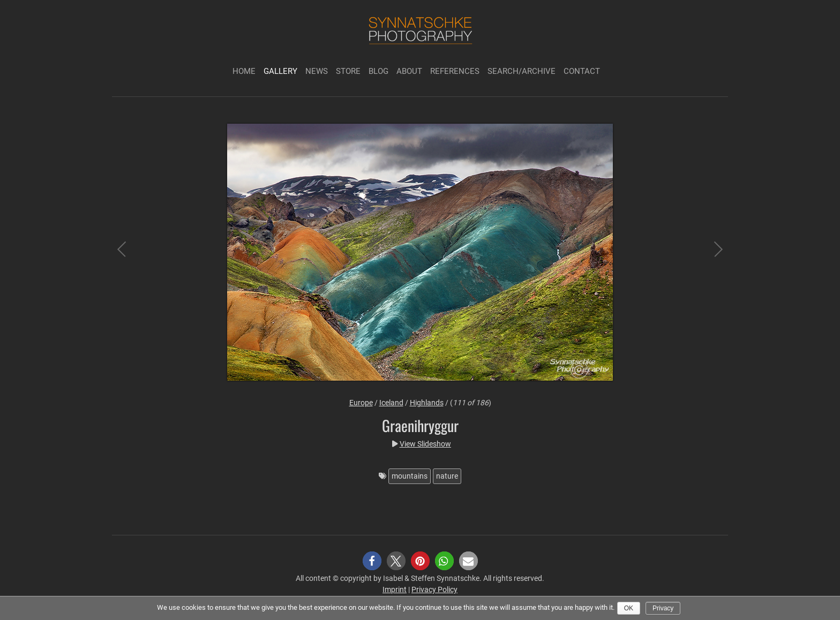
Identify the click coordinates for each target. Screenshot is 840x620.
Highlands (427, 403)
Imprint (395, 589)
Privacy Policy (434, 589)
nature (447, 476)
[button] (372, 561)
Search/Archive (522, 71)
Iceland (391, 403)
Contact (582, 71)
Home (244, 71)
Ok (629, 608)
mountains (410, 476)
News (317, 71)
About (409, 71)
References (455, 71)
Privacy (663, 608)
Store (348, 71)
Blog (378, 71)
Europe (361, 403)
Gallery (280, 71)
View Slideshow (425, 444)
